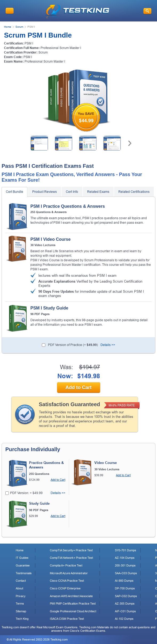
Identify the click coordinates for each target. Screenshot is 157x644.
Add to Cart (79, 388)
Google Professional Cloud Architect (73, 611)
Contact (21, 581)
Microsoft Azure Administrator (69, 573)
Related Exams (98, 192)
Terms (20, 604)
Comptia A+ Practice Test (66, 565)
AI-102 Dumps (124, 619)
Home (8, 27)
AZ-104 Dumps (125, 558)
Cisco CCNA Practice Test (67, 581)
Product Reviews (45, 192)
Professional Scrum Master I (45, 62)
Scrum (19, 27)
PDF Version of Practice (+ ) (73, 345)
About (19, 588)
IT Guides (22, 558)
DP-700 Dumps (125, 588)
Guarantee (23, 565)
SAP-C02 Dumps (126, 596)
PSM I (28, 57)
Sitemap (21, 611)
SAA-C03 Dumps (126, 573)
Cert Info (72, 192)
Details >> (108, 345)
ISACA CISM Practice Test (67, 619)
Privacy (21, 596)
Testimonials (24, 573)
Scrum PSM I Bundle (38, 35)
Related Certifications (134, 192)
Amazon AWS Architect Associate (71, 596)
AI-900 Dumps (124, 581)
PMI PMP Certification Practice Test (73, 604)
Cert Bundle (15, 192)
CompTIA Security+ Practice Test (71, 550)
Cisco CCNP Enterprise (65, 588)
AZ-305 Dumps (125, 604)
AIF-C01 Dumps (125, 611)
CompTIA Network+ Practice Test (71, 558)
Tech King (22, 619)
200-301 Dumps (125, 565)
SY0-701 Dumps (126, 550)
